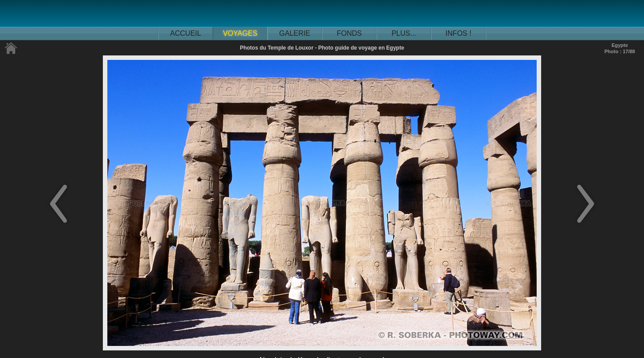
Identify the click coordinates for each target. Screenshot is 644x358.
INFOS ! (458, 33)
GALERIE (294, 33)
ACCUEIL (185, 33)
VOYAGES (240, 33)
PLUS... (404, 33)
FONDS (349, 33)
